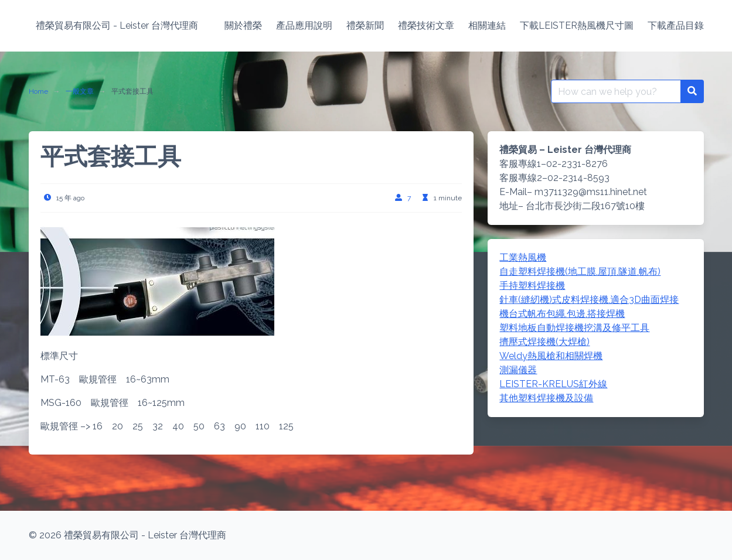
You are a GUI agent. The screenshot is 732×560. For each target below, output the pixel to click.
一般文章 (80, 91)
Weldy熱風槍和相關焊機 (551, 356)
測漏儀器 (518, 370)
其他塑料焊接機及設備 (546, 398)
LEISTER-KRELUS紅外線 (553, 384)
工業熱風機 (523, 257)
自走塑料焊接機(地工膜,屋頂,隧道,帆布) (580, 272)
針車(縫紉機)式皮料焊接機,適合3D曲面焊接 (589, 300)
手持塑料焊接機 (532, 286)
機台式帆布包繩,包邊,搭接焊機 (562, 314)
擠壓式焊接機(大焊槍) (544, 342)
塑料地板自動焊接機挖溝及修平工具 (574, 328)
